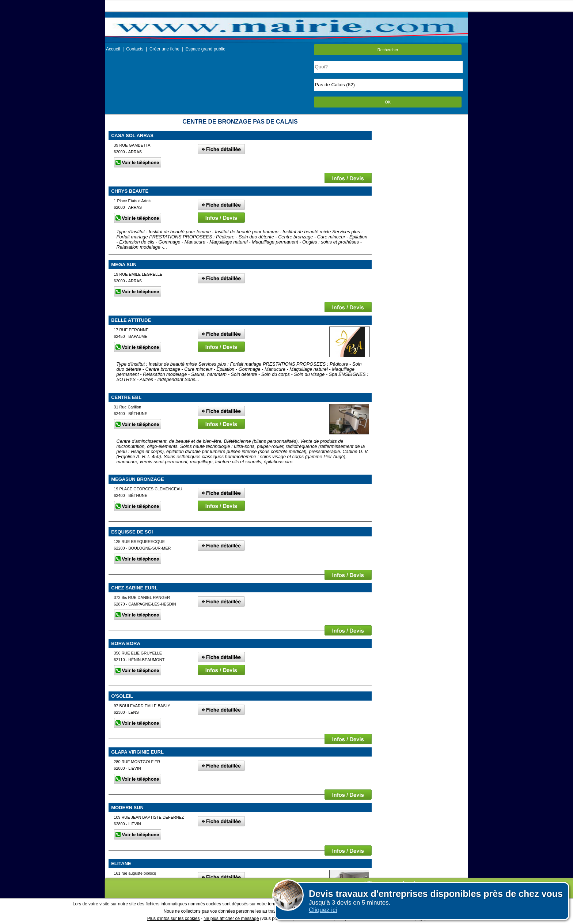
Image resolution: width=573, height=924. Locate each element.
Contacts (135, 49)
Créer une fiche (164, 49)
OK (388, 102)
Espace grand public (205, 49)
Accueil (113, 49)
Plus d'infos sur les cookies (174, 919)
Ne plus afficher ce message (231, 919)
